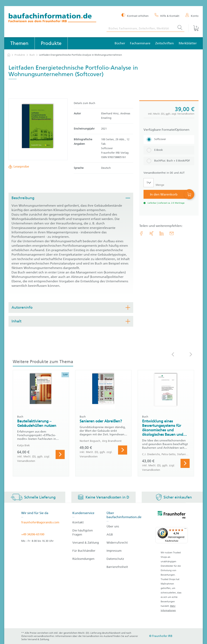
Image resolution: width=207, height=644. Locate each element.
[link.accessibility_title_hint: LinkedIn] (162, 233)
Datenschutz (115, 559)
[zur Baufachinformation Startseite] (54, 18)
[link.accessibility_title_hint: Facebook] (141, 233)
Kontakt (78, 522)
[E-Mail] (172, 233)
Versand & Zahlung (86, 543)
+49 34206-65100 (33, 534)
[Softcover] (169, 140)
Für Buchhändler (84, 551)
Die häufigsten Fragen (83, 532)
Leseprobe (21, 167)
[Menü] (185, 529)
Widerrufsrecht (117, 543)
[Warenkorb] (193, 28)
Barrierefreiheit (117, 567)
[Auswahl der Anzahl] (149, 183)
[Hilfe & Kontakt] (167, 16)
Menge (160, 185)
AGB (110, 535)
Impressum (114, 551)
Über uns (113, 526)
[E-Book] (169, 150)
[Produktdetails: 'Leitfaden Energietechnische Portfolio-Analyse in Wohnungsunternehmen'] (38, 129)
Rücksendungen (83, 559)
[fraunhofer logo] (172, 515)
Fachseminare (140, 43)
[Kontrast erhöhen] (135, 15)
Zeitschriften (165, 43)
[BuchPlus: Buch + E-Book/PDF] (169, 161)
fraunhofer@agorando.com (40, 522)
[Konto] (192, 16)
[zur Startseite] (9, 55)
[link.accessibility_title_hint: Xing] (151, 233)
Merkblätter (188, 43)
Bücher (120, 43)
